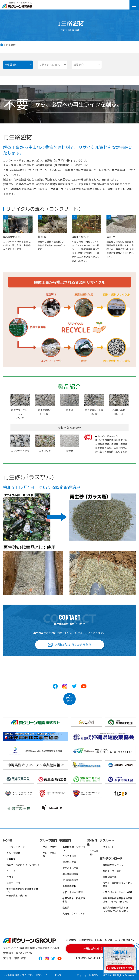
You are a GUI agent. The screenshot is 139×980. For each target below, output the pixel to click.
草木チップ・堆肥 (112, 871)
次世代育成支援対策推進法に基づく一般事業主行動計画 (22, 892)
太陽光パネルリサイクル (74, 915)
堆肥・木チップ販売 (73, 892)
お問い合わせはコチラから (69, 645)
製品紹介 (79, 65)
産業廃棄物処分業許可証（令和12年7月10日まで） (117, 909)
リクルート (109, 847)
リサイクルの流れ (50, 65)
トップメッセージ (16, 847)
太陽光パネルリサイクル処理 (118, 892)
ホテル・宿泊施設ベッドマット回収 (119, 885)
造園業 (66, 907)
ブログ (10, 877)
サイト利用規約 (11, 975)
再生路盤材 (11, 65)
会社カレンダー (14, 883)
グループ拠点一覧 (50, 854)
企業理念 (11, 859)
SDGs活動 (94, 853)
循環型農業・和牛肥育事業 (74, 900)
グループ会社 (50, 847)
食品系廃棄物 (69, 886)
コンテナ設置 (69, 856)
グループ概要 (13, 853)
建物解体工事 (69, 862)
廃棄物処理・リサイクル (74, 848)
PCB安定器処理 (70, 880)
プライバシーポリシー (33, 975)
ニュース (11, 871)
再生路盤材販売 (70, 874)
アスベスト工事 (70, 868)
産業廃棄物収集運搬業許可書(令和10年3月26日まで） (118, 900)
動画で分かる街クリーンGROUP (23, 865)
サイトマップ (54, 975)
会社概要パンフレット (114, 865)
